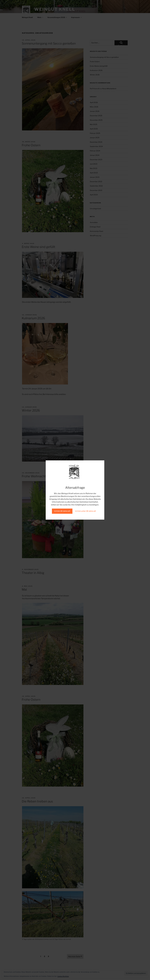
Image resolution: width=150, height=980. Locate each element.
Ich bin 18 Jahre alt (62, 511)
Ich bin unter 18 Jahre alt (85, 511)
